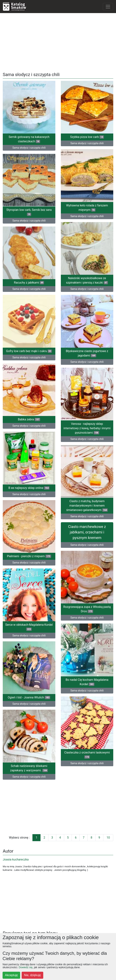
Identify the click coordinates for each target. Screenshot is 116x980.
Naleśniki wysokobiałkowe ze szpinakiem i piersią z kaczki (87, 280)
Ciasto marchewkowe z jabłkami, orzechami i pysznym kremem (87, 532)
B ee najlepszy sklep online (29, 488)
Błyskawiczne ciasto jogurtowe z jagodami (87, 353)
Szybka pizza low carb (87, 137)
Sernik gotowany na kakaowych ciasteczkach (29, 139)
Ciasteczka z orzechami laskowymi (87, 755)
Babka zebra (29, 419)
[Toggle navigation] (108, 7)
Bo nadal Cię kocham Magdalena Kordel (87, 682)
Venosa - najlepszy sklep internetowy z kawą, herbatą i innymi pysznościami (87, 428)
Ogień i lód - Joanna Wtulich (29, 697)
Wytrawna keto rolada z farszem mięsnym (87, 208)
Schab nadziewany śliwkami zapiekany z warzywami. (29, 768)
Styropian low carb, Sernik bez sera (29, 212)
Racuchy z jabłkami (29, 283)
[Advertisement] (58, 42)
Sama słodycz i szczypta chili (29, 148)
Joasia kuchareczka (16, 859)
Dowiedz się (26, 967)
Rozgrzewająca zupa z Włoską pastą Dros (87, 609)
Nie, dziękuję (32, 975)
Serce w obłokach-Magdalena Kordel (29, 627)
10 (108, 838)
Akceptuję (11, 975)
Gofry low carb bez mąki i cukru (29, 351)
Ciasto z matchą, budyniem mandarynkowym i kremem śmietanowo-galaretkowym (87, 506)
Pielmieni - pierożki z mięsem (29, 556)
